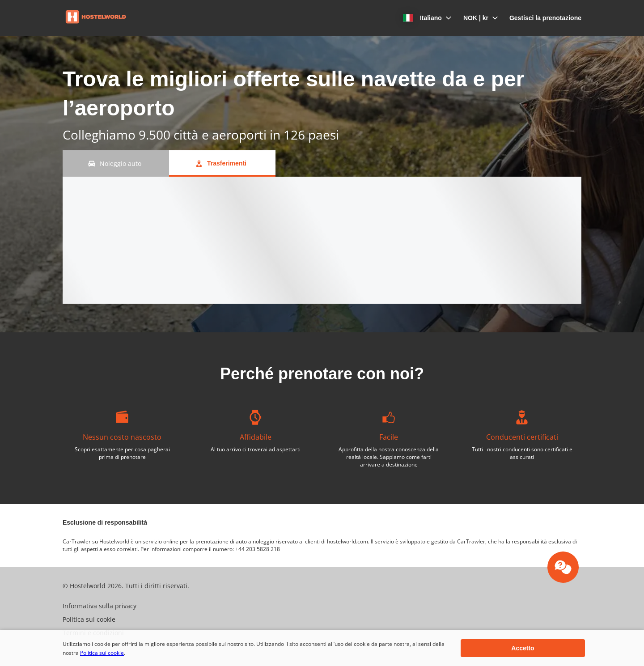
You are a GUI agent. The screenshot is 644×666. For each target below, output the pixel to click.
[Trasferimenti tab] (222, 163)
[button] (423, 18)
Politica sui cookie (102, 653)
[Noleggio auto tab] (116, 163)
